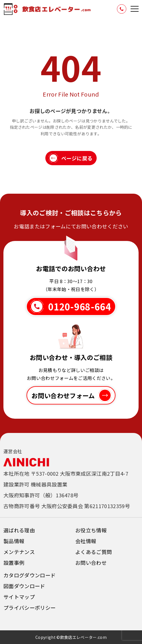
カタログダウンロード (30, 575)
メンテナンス (19, 552)
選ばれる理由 (19, 530)
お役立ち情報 (91, 530)
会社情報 (86, 541)
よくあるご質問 (94, 552)
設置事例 (14, 563)
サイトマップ (19, 597)
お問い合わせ (91, 563)
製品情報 (14, 541)
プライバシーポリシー (30, 608)
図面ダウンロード (24, 586)
